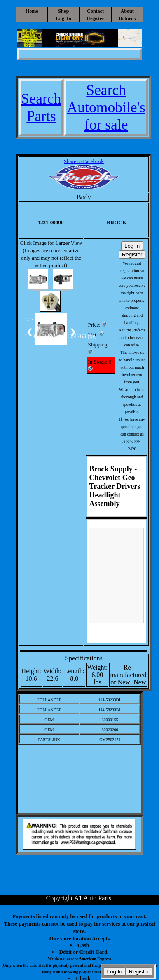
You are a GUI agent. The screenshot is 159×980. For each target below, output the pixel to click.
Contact (95, 11)
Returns (127, 19)
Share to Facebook (84, 161)
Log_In (64, 19)
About (127, 11)
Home (32, 11)
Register (95, 19)
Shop (63, 11)
